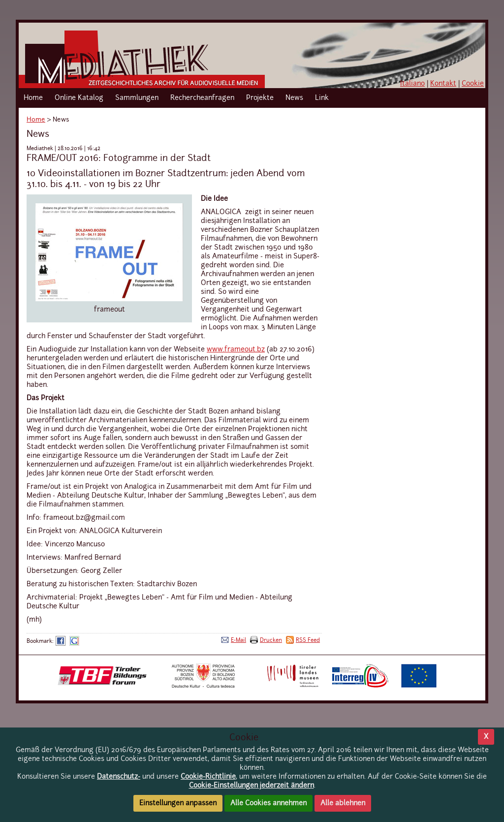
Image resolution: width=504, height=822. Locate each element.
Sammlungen (137, 98)
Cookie (473, 84)
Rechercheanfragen (202, 98)
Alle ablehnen (343, 803)
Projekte (260, 98)
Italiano (412, 84)
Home (33, 98)
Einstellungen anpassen (178, 803)
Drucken (271, 640)
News (294, 98)
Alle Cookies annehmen (268, 803)
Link (322, 98)
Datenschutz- (119, 777)
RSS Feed (308, 640)
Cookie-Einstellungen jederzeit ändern (252, 786)
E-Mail (238, 640)
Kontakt (443, 84)
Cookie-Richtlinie (208, 777)
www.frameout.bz (236, 349)
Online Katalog (79, 98)
